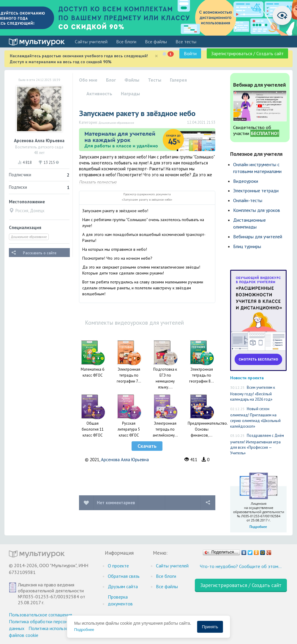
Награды (130, 93)
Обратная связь (124, 576)
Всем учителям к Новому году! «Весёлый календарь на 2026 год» (253, 393)
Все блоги (126, 42)
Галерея (178, 80)
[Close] (156, 56)
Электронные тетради (256, 191)
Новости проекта (247, 378)
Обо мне (88, 80)
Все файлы (156, 42)
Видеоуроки (246, 181)
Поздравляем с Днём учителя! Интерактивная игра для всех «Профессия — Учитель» (257, 444)
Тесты (155, 80)
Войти (190, 53)
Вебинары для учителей (258, 237)
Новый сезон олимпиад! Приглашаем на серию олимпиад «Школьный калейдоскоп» (255, 418)
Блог (111, 80)
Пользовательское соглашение (41, 615)
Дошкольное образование (29, 237)
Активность (99, 93)
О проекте (118, 566)
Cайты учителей (91, 42)
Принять (210, 627)
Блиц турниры (247, 246)
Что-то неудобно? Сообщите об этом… (241, 566)
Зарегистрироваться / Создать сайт (247, 53)
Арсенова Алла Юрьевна (125, 460)
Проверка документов (120, 600)
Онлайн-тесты (248, 200)
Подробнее (84, 630)
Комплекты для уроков (257, 210)
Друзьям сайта (123, 586)
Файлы (132, 80)
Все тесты (186, 42)
